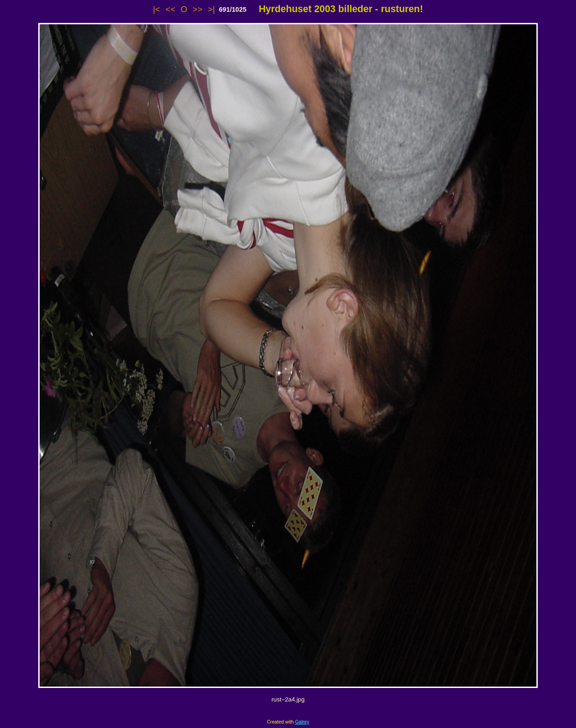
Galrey (302, 722)
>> (198, 9)
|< (157, 9)
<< (171, 9)
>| (211, 9)
